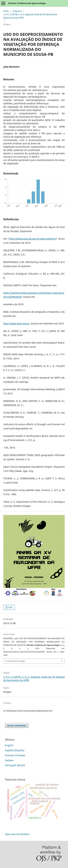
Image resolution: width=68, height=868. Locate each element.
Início (6, 11)
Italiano (9, 760)
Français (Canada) (15, 755)
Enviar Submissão (17, 725)
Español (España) (15, 750)
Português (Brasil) (15, 765)
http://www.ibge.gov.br (16, 323)
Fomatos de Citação (15, 661)
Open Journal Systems (17, 834)
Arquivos (17, 11)
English (9, 745)
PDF (10, 607)
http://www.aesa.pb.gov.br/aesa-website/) (33, 239)
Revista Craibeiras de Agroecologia (27, 3)
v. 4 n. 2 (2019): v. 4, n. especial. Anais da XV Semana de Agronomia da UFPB (30, 16)
